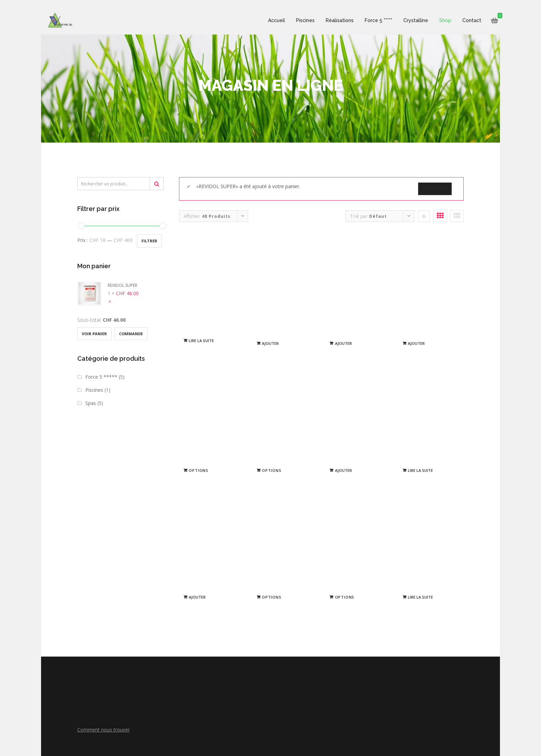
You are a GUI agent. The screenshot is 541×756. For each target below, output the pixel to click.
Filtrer (149, 241)
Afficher (207, 216)
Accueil (271, 21)
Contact (466, 21)
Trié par (368, 216)
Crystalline (410, 21)
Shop (439, 21)
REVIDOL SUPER (107, 285)
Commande (131, 334)
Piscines (299, 21)
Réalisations (334, 21)
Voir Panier (94, 334)
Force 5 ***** (373, 21)
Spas (91, 403)
